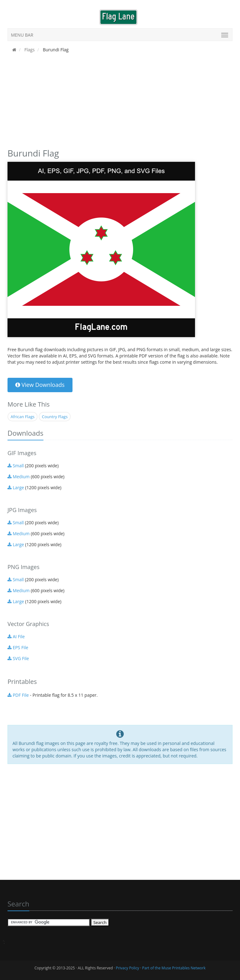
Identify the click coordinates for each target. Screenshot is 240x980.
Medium (19, 477)
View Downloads (40, 385)
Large (16, 487)
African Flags (22, 417)
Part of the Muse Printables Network (174, 968)
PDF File (18, 695)
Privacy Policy (127, 968)
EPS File (18, 647)
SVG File (18, 658)
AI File (16, 636)
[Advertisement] (120, 102)
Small (16, 466)
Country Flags (55, 417)
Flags (29, 50)
